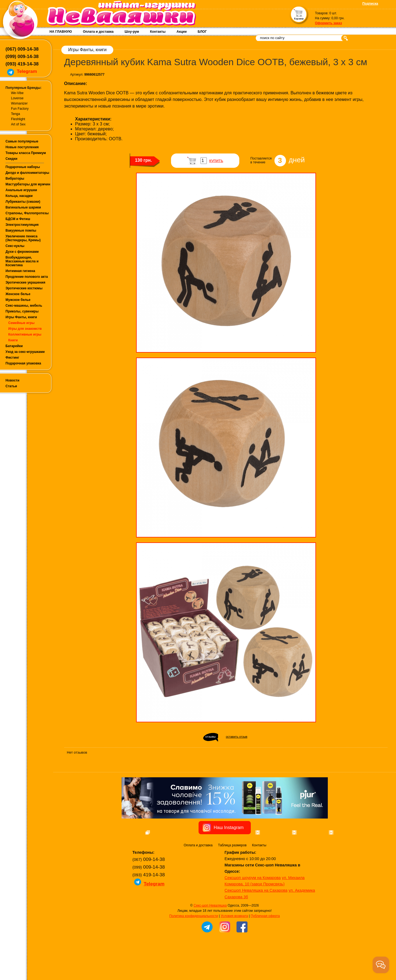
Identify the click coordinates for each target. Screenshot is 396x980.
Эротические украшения (25, 282)
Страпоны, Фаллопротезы (27, 213)
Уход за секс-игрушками (25, 352)
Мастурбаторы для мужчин (28, 184)
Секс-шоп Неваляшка (210, 937)
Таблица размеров (232, 876)
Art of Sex (18, 124)
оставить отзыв (237, 737)
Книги (13, 340)
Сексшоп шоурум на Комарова (253, 909)
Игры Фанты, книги (21, 317)
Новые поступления (22, 147)
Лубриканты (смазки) (23, 202)
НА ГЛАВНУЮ (61, 32)
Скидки (11, 159)
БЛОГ (202, 32)
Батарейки (14, 346)
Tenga (16, 114)
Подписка (370, 4)
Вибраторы (15, 179)
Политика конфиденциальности (194, 947)
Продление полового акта (27, 277)
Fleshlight (18, 119)
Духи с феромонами (22, 252)
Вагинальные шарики (23, 207)
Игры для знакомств (25, 329)
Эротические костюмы (24, 288)
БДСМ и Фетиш (18, 219)
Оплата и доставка (98, 32)
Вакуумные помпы (21, 230)
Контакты (158, 32)
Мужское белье (18, 300)
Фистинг (12, 358)
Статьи (11, 386)
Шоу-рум (132, 32)
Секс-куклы (15, 246)
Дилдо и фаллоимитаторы (27, 173)
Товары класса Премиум (26, 153)
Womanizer (19, 103)
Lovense (17, 98)
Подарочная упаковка (23, 363)
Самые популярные (22, 141)
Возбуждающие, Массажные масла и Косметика (22, 261)
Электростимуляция (22, 225)
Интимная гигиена (20, 271)
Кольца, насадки (19, 196)
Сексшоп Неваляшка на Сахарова (256, 921)
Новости (12, 380)
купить (216, 160)
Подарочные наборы (23, 167)
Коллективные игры (25, 334)
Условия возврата (234, 947)
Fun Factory (20, 109)
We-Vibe (17, 93)
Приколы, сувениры (22, 311)
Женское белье (18, 294)
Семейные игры (21, 323)
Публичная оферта (265, 947)
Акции (182, 32)
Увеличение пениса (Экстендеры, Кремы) (23, 238)
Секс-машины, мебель (24, 306)
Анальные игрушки (21, 190)
